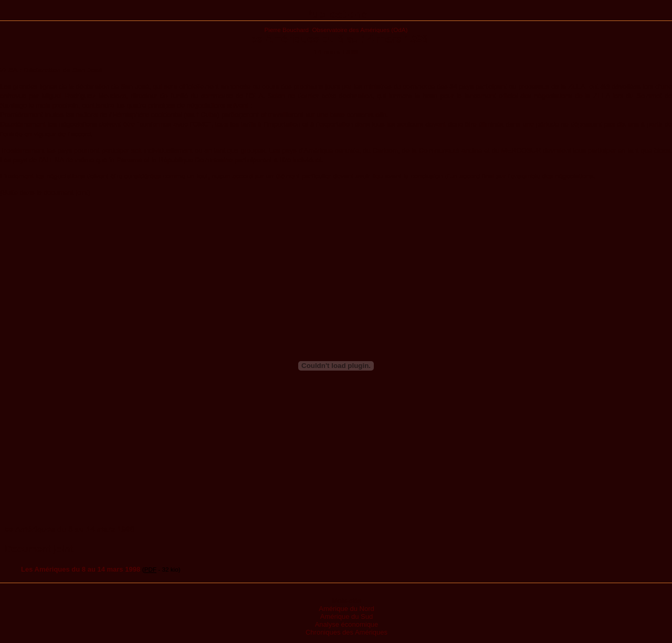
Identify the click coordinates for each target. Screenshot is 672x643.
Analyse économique (347, 624)
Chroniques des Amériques (346, 632)
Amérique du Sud (346, 616)
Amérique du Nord (346, 609)
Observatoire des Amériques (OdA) (360, 30)
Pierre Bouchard (287, 30)
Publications (336, 14)
